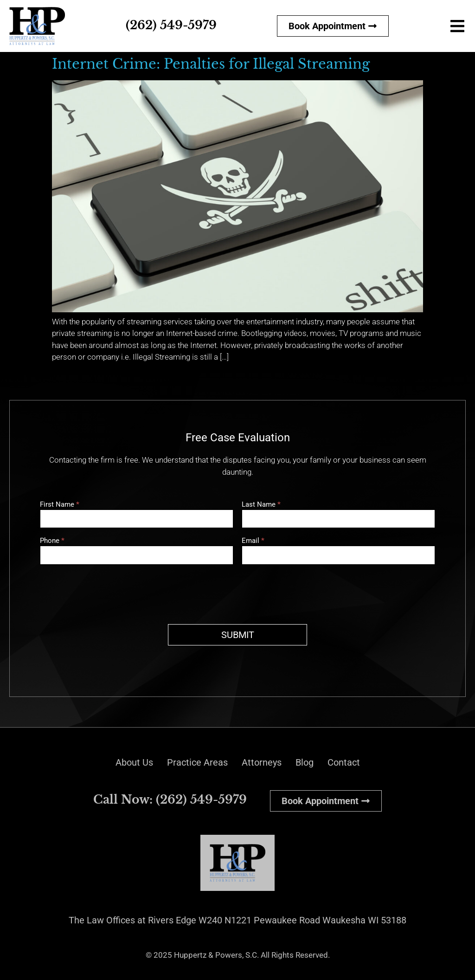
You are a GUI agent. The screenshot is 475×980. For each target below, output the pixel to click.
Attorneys (262, 762)
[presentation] (110, 592)
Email (253, 541)
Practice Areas (197, 762)
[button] (458, 26)
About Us (134, 762)
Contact (344, 762)
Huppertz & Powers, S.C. (216, 955)
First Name (60, 505)
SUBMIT (238, 635)
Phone (52, 541)
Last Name (261, 505)
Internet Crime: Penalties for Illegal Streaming (211, 64)
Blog (305, 762)
